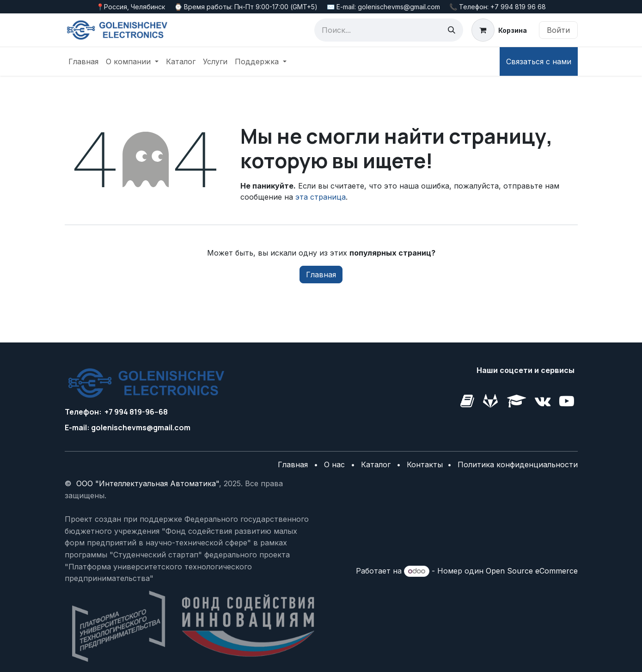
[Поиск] (452, 30)
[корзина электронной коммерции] (499, 30)
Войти (558, 30)
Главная (321, 275)
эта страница (321, 197)
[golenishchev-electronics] (467, 401)
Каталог (376, 464)
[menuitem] (83, 61)
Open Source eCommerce (532, 571)
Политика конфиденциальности (518, 464)
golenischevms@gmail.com (141, 428)
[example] (567, 401)
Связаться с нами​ (539, 61)
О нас (334, 464)
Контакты (426, 464)
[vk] (490, 401)
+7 (109, 412)
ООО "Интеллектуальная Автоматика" (148, 483)
